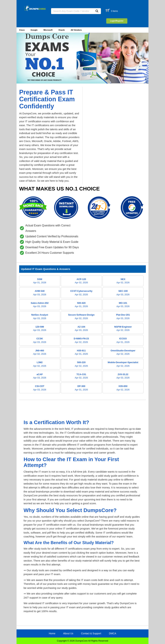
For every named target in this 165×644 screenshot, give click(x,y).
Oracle (62, 30)
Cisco (22, 30)
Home (52, 633)
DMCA (112, 633)
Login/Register (117, 21)
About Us (68, 633)
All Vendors (76, 30)
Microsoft (48, 30)
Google (34, 30)
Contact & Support (91, 633)
